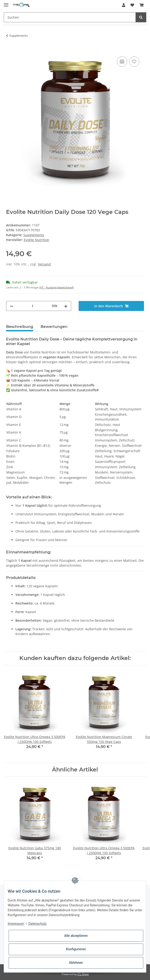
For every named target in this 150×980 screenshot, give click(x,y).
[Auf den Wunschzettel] (134, 62)
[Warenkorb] (142, 5)
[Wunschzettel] (132, 5)
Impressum (16, 924)
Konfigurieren (76, 949)
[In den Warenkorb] (10, 50)
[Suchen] (70, 17)
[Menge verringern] (11, 306)
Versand (44, 264)
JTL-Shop (83, 974)
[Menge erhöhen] (66, 306)
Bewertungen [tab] (54, 327)
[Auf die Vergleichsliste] (122, 62)
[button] (124, 5)
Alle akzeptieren (76, 936)
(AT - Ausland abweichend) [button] (56, 287)
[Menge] (33, 306)
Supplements (34, 235)
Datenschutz (38, 924)
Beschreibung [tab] (20, 327)
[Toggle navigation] (6, 3)
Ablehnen (76, 963)
